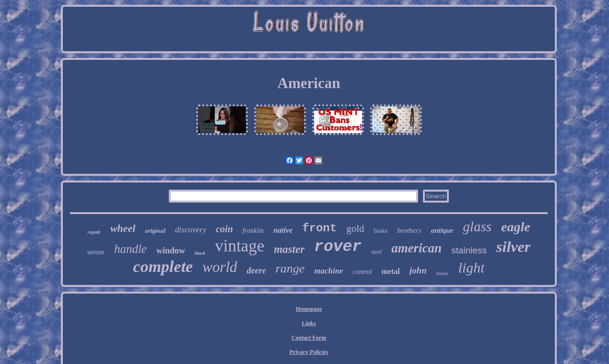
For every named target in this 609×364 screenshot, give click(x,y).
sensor (96, 252)
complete (163, 267)
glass (477, 227)
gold (355, 228)
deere (257, 271)
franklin (253, 231)
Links (309, 323)
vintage (240, 246)
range (290, 268)
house (443, 273)
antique (442, 230)
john (418, 270)
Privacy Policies (309, 352)
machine (328, 271)
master (289, 249)
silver (513, 247)
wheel (123, 228)
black (200, 253)
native (283, 230)
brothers (409, 230)
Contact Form (309, 338)
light (471, 267)
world (220, 267)
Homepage (309, 309)
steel (376, 252)
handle (130, 249)
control (363, 272)
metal (391, 271)
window (171, 250)
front (319, 228)
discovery (191, 230)
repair (94, 232)
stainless (469, 250)
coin (224, 229)
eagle (516, 227)
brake (381, 231)
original (155, 231)
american (416, 248)
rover (338, 247)
